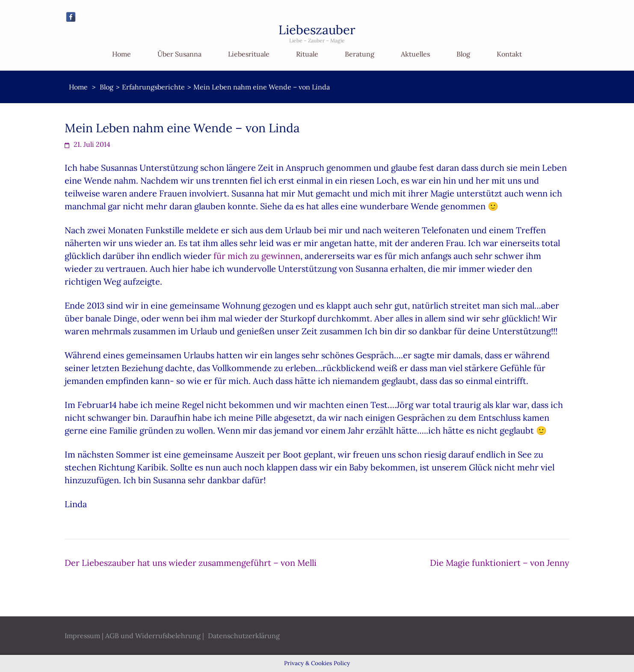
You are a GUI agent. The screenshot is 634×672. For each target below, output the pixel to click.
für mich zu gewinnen (257, 256)
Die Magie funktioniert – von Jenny (500, 563)
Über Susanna (179, 54)
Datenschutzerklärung (244, 636)
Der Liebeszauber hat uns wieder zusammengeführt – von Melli (191, 563)
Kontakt (509, 54)
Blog (463, 54)
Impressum (82, 636)
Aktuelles (415, 54)
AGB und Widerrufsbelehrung (153, 636)
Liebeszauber (317, 30)
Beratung (360, 54)
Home (121, 54)
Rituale (307, 54)
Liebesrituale (249, 54)
